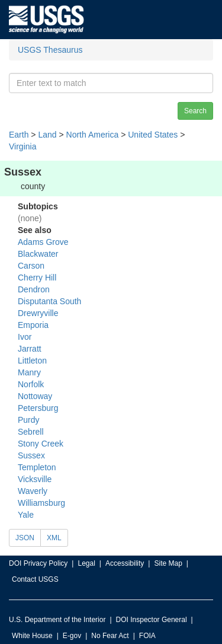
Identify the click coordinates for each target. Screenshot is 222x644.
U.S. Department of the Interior (57, 620)
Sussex (31, 455)
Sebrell (31, 432)
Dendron (34, 289)
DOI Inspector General (152, 620)
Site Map (168, 563)
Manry (29, 372)
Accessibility (125, 563)
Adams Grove (43, 242)
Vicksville (35, 479)
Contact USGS (35, 579)
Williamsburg (41, 503)
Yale (26, 515)
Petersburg (38, 408)
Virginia (22, 146)
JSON (25, 538)
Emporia (33, 325)
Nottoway (35, 396)
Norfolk (31, 384)
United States (153, 135)
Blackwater (38, 254)
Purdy (29, 420)
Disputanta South (49, 301)
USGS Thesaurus (50, 50)
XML (54, 538)
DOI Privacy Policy (38, 563)
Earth (19, 135)
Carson (31, 266)
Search (195, 111)
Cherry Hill (37, 278)
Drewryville (38, 313)
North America (93, 135)
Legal (86, 563)
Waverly (33, 491)
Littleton (32, 361)
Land (47, 135)
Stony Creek (41, 444)
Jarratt (30, 349)
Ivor (25, 337)
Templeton (37, 467)
